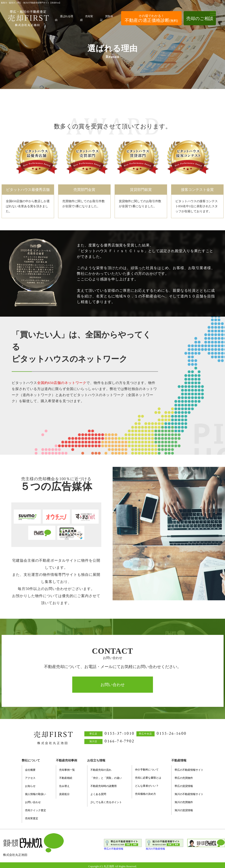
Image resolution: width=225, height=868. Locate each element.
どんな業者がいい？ (147, 786)
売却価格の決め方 (145, 794)
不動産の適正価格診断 (151, 19)
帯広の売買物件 (184, 778)
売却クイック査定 (36, 810)
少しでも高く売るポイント (106, 802)
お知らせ (30, 786)
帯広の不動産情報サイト (189, 770)
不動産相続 (66, 778)
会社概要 (30, 770)
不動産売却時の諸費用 (104, 786)
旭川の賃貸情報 (184, 810)
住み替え (64, 786)
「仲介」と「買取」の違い (106, 778)
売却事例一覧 (67, 770)
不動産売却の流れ (101, 770)
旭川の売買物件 (184, 802)
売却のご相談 (200, 19)
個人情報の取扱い (36, 794)
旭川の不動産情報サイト (189, 794)
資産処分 (64, 794)
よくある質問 (98, 794)
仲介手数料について (147, 770)
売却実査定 (32, 818)
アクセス (30, 778)
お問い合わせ (113, 685)
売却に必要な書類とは (148, 778)
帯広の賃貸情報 (184, 786)
